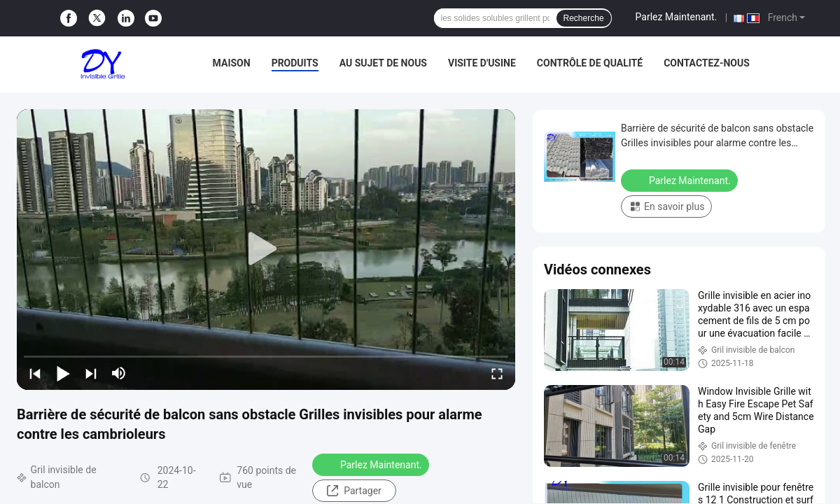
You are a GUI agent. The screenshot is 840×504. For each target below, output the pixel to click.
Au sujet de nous (383, 63)
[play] (266, 249)
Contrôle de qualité (590, 63)
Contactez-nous (707, 63)
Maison (232, 63)
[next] (91, 373)
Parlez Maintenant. (677, 17)
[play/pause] (63, 373)
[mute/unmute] (119, 373)
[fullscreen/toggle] (497, 373)
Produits (295, 63)
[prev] (35, 373)
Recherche (584, 18)
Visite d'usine (482, 63)
